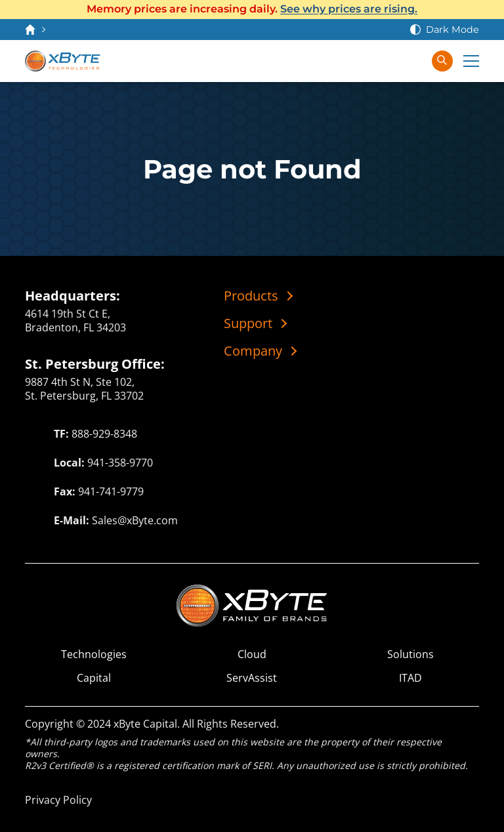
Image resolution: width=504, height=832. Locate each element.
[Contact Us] (361, 61)
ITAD (410, 678)
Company (253, 351)
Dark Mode (452, 30)
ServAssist (252, 678)
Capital (94, 678)
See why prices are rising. (349, 9)
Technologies (94, 655)
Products (251, 296)
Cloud (252, 655)
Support (248, 323)
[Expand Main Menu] (471, 61)
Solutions (410, 655)
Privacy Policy (58, 800)
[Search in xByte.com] (442, 61)
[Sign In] (413, 61)
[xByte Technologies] (63, 61)
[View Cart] (387, 61)
